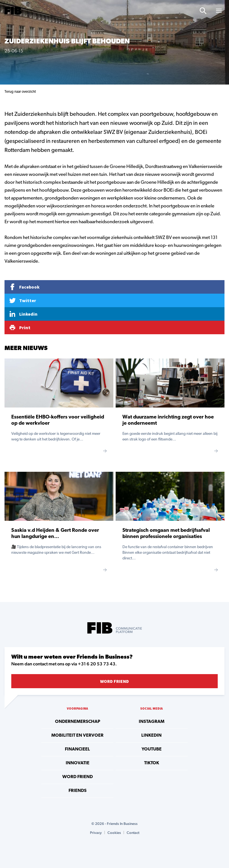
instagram (152, 722)
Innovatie (78, 763)
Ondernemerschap (78, 722)
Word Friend (114, 681)
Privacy (96, 833)
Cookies (114, 833)
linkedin (151, 736)
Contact (133, 833)
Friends (78, 791)
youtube (152, 749)
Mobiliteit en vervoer (77, 736)
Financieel (77, 749)
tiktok (152, 763)
